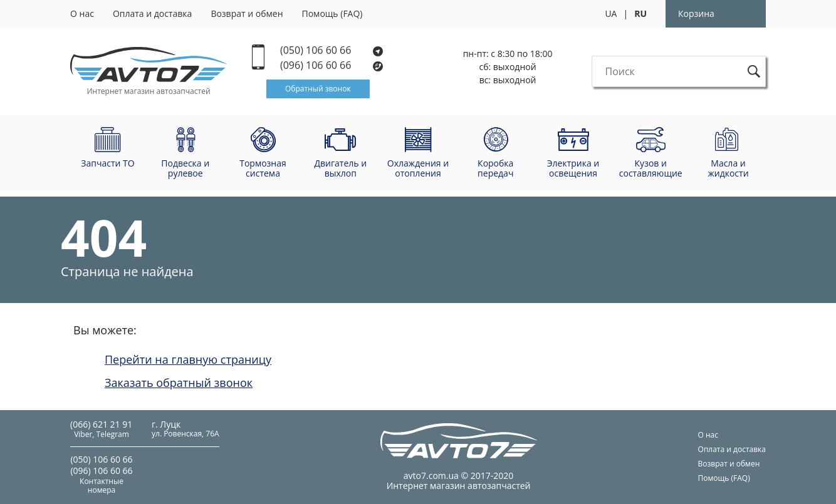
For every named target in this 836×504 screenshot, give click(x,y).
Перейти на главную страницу (188, 359)
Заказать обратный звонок (179, 383)
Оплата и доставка (153, 13)
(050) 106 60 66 (332, 50)
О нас (82, 13)
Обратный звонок (318, 89)
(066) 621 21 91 (101, 424)
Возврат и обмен (247, 13)
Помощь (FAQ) (332, 13)
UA (611, 13)
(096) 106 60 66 (332, 65)
